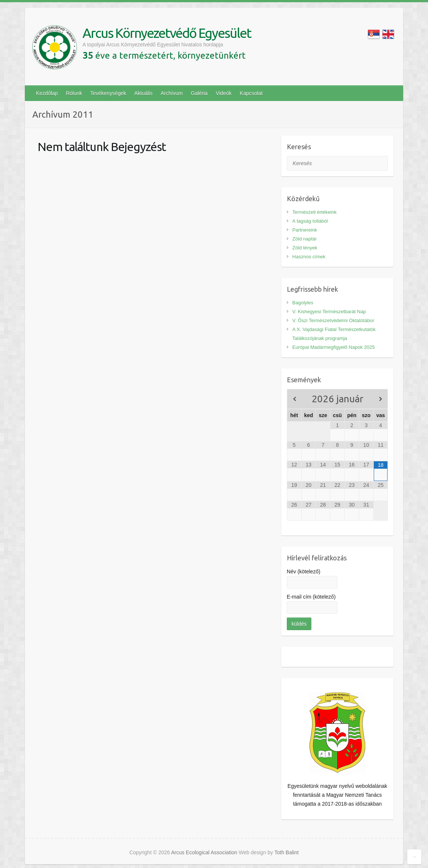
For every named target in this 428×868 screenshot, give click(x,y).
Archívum (172, 93)
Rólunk (74, 93)
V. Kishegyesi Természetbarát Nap (329, 312)
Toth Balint (287, 852)
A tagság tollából (310, 221)
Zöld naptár (305, 239)
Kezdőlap (47, 93)
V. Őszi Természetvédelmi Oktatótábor (333, 320)
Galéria (199, 93)
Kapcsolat (251, 93)
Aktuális (144, 93)
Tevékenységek (108, 93)
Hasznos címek (309, 257)
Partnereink (305, 230)
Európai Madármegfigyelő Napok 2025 (334, 347)
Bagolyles (303, 303)
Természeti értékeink (314, 212)
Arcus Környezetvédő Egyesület (167, 33)
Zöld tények (305, 248)
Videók (224, 93)
